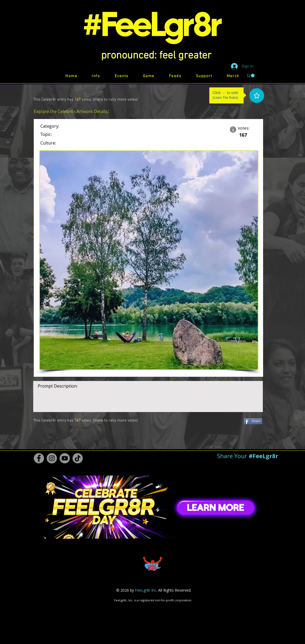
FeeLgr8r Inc (146, 590)
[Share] (253, 421)
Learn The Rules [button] (226, 98)
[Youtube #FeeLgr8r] (65, 458)
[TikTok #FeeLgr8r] (78, 458)
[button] (156, 56)
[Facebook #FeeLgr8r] (39, 458)
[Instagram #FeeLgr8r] (52, 458)
